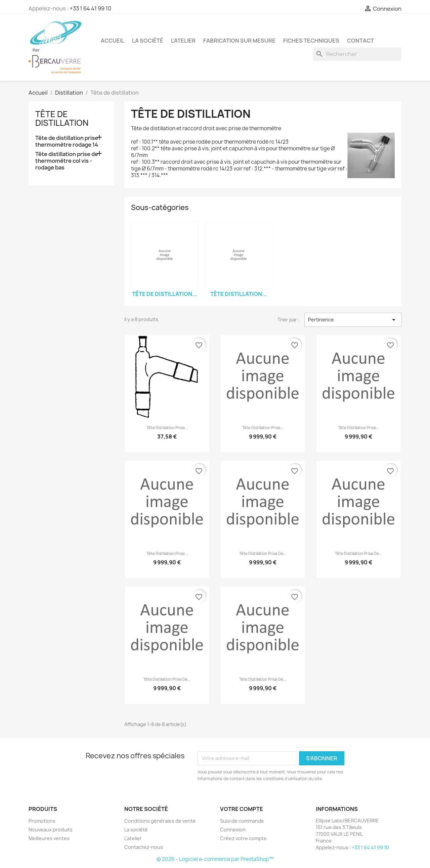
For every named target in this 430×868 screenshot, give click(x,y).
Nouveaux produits (51, 830)
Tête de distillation (62, 118)
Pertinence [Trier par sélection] (353, 320)
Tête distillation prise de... (263, 554)
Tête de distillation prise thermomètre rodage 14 (67, 141)
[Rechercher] (357, 54)
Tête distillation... (239, 294)
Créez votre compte (243, 838)
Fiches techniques (311, 41)
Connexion (233, 830)
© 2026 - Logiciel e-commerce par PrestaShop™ (215, 859)
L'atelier (183, 41)
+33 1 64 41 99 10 (90, 8)
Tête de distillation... (165, 294)
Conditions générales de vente (160, 821)
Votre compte (242, 809)
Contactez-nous (144, 847)
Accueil (113, 41)
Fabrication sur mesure (239, 41)
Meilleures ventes (49, 838)
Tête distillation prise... (167, 428)
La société (148, 41)
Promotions (42, 821)
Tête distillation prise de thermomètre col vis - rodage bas (67, 161)
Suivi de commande (242, 821)
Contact (360, 41)
